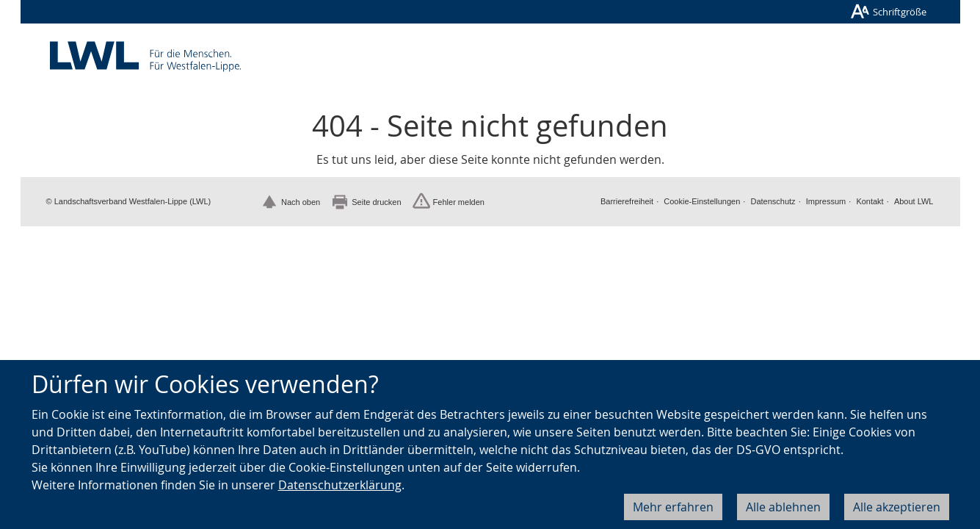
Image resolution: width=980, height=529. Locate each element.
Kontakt (870, 201)
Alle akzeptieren (897, 507)
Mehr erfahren (673, 507)
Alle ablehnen (783, 507)
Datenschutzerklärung (340, 485)
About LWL (914, 201)
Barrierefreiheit (627, 201)
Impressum (826, 201)
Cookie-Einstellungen (702, 201)
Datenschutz (773, 201)
